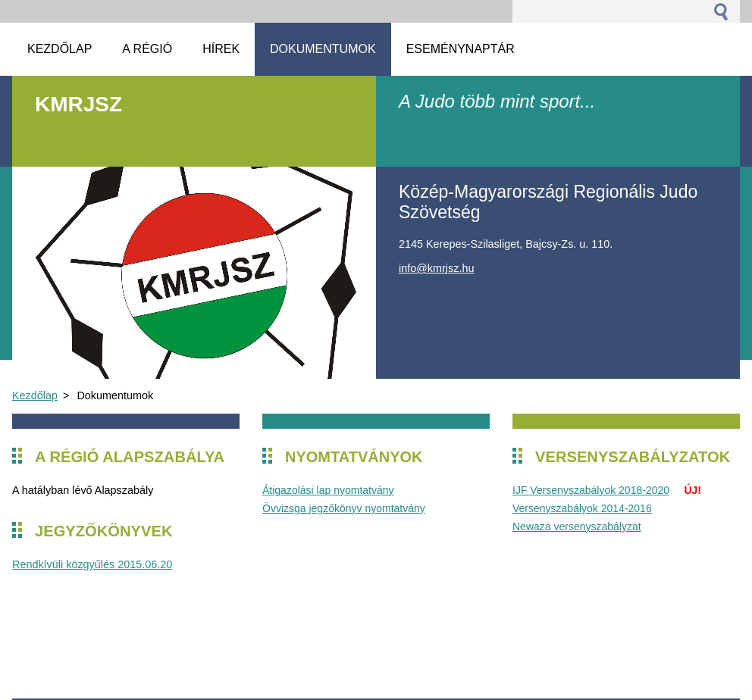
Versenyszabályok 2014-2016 (582, 508)
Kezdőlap (35, 395)
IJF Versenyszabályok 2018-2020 (591, 490)
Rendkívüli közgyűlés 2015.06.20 (92, 564)
